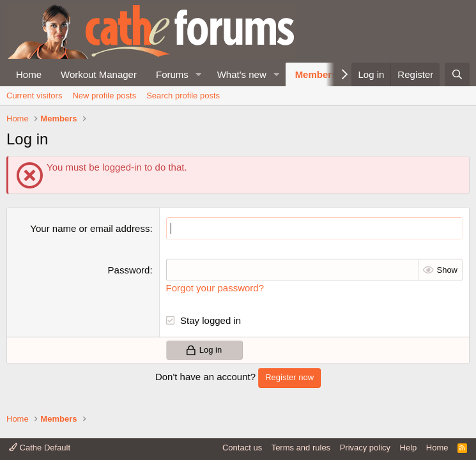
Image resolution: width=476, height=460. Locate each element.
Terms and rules (301, 448)
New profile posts (104, 96)
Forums (172, 74)
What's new (242, 74)
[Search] (457, 74)
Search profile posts (183, 96)
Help (409, 448)
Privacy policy (365, 448)
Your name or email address (90, 228)
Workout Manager (99, 74)
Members (316, 74)
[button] (199, 74)
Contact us (242, 448)
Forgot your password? (215, 288)
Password (129, 270)
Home (29, 74)
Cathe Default (40, 448)
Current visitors (34, 96)
